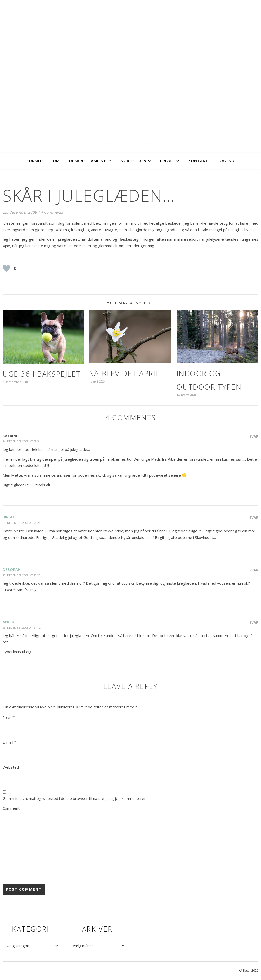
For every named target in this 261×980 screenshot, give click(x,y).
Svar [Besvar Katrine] (254, 436)
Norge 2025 (133, 161)
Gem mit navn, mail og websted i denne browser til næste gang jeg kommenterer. (75, 798)
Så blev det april (125, 373)
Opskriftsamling (88, 161)
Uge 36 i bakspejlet (42, 374)
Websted (11, 767)
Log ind (226, 161)
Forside (35, 161)
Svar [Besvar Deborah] (254, 570)
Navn (9, 717)
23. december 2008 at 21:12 (22, 627)
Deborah (12, 569)
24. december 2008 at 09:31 (22, 441)
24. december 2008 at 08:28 (22, 523)
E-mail (9, 742)
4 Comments (52, 212)
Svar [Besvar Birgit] (254, 518)
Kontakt (198, 161)
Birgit (9, 517)
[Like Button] (6, 268)
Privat (167, 161)
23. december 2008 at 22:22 (22, 575)
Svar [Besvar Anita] (254, 622)
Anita (8, 622)
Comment (11, 808)
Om (56, 161)
